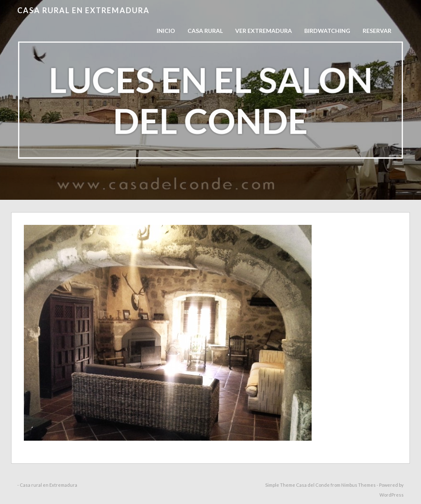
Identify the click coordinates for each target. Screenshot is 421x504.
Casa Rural (205, 31)
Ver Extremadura (264, 31)
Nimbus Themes (359, 485)
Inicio (166, 31)
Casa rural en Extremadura (83, 10)
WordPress (392, 495)
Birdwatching (327, 31)
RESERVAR (377, 31)
